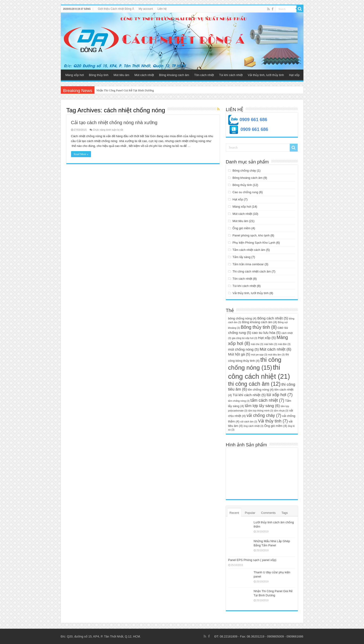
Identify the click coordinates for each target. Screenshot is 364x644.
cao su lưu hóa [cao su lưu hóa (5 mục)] (266, 333)
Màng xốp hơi (75, 75)
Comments (268, 513)
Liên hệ (162, 9)
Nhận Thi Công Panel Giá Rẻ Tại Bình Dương (125, 90)
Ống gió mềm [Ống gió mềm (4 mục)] (276, 426)
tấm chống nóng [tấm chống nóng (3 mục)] (239, 401)
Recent (234, 513)
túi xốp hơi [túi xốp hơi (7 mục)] (279, 395)
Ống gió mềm (241, 228)
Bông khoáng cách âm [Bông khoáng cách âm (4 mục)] (259, 322)
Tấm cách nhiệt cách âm (249, 250)
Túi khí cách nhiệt (231, 75)
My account (146, 9)
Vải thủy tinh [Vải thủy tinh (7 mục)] (273, 421)
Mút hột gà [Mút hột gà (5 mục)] (239, 354)
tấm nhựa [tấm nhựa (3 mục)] (281, 411)
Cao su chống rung (245, 192)
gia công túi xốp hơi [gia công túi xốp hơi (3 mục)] (245, 338)
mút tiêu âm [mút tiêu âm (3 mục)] (276, 355)
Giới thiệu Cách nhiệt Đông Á (116, 9)
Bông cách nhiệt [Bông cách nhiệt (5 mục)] (273, 318)
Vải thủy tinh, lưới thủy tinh (266, 75)
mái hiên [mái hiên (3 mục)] (270, 344)
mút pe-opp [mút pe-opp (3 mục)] (259, 355)
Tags (284, 513)
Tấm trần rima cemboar (248, 264)
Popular (250, 513)
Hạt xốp (294, 75)
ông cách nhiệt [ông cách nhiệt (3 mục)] (253, 426)
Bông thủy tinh (99, 75)
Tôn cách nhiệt (204, 75)
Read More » (81, 154)
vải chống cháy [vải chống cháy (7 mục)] (264, 415)
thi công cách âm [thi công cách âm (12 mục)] (254, 384)
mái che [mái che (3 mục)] (257, 344)
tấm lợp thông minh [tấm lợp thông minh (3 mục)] (261, 411)
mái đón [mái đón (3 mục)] (284, 344)
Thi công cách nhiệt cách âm (252, 271)
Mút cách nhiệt (144, 75)
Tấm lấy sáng (241, 257)
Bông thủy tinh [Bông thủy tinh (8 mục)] (259, 327)
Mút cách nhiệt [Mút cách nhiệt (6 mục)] (275, 349)
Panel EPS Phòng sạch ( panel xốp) (252, 560)
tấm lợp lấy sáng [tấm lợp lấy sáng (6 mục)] (262, 406)
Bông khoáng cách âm (174, 75)
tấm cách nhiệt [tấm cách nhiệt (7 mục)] (267, 400)
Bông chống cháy (244, 171)
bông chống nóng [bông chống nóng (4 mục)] (242, 318)
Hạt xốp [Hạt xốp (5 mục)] (267, 338)
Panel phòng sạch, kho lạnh (251, 235)
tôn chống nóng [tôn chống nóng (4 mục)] (261, 390)
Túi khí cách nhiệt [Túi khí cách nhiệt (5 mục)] (249, 395)
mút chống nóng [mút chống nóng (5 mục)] (244, 349)
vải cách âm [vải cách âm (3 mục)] (249, 422)
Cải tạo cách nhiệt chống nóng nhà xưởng (114, 123)
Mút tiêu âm (121, 75)
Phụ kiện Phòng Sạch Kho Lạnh (254, 243)
